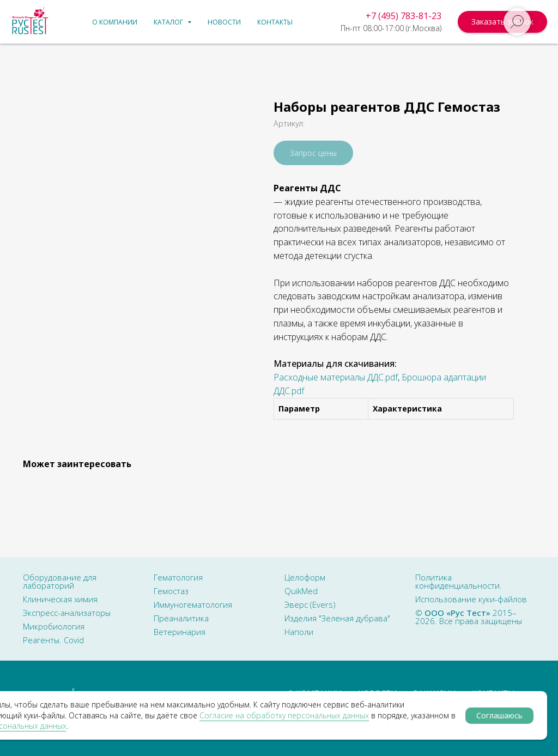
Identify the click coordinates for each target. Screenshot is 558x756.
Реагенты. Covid (53, 640)
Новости (224, 22)
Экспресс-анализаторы (67, 613)
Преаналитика (181, 618)
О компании (115, 22)
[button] (502, 22)
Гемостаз (171, 591)
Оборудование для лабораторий (60, 581)
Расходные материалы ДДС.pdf (336, 377)
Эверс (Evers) (310, 604)
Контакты (275, 22)
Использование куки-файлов (471, 599)
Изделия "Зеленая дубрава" (337, 618)
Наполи (299, 632)
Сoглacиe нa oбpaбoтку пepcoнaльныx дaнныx (284, 715)
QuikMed (301, 591)
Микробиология (54, 626)
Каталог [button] (169, 22)
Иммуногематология (193, 604)
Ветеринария (180, 632)
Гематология (178, 577)
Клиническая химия (60, 599)
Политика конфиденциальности (457, 581)
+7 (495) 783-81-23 (404, 16)
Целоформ (305, 577)
